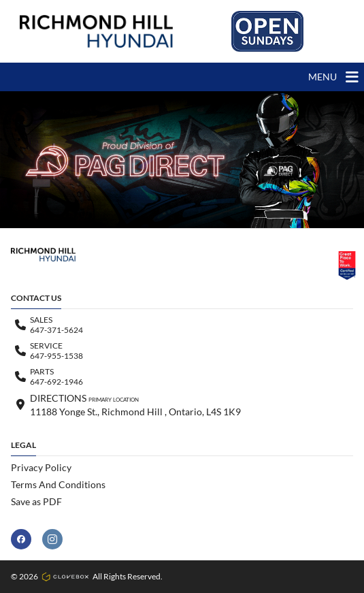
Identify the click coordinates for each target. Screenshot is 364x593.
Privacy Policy (41, 467)
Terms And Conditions (58, 484)
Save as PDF (36, 501)
